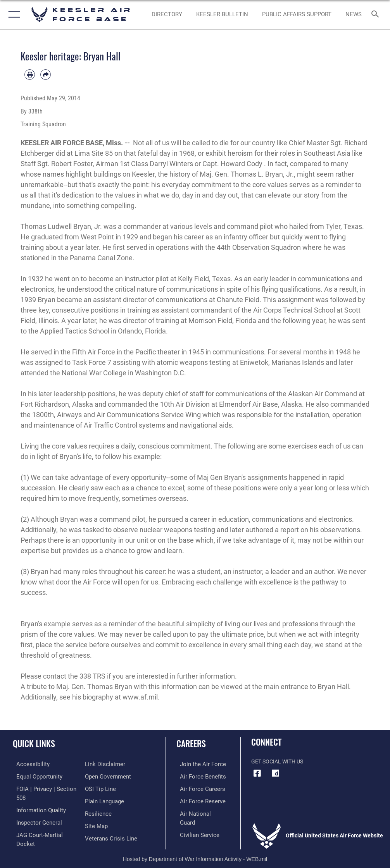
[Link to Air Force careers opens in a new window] (197, 788)
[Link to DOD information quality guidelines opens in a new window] (36, 808)
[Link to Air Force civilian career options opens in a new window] (194, 823)
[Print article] (30, 75)
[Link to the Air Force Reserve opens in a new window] (197, 800)
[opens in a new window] (276, 773)
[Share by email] (46, 75)
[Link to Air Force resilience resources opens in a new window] (97, 812)
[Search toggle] (377, 15)
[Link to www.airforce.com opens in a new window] (197, 764)
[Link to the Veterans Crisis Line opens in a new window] (109, 835)
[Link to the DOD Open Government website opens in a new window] (107, 776)
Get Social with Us (277, 762)
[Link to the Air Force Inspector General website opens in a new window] (34, 820)
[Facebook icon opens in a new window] (257, 773)
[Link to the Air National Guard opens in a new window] (199, 812)
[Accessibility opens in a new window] (28, 764)
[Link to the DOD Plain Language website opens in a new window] (104, 800)
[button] (13, 15)
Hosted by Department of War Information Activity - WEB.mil (195, 851)
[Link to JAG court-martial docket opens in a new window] (44, 832)
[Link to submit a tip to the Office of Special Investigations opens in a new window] (99, 788)
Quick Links (34, 743)
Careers (191, 743)
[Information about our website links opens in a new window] (103, 764)
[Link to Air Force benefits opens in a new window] (198, 776)
